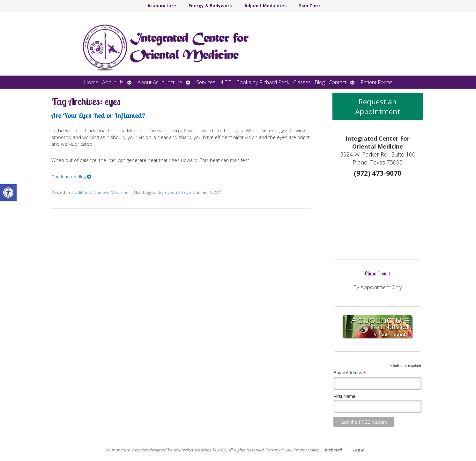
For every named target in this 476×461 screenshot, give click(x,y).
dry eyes (166, 192)
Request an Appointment (378, 106)
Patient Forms (376, 82)
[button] (8, 193)
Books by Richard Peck (263, 82)
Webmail (333, 450)
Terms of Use (279, 450)
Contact (338, 82)
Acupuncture (162, 6)
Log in (359, 450)
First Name (344, 396)
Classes (302, 82)
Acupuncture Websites (127, 450)
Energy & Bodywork (210, 6)
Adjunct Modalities (265, 6)
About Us (113, 82)
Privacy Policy (306, 450)
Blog (320, 82)
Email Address (350, 373)
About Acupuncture (160, 82)
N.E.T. (226, 82)
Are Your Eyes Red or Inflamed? (98, 115)
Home (91, 82)
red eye (184, 192)
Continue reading (71, 177)
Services (206, 82)
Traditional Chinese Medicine (100, 192)
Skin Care (309, 6)
